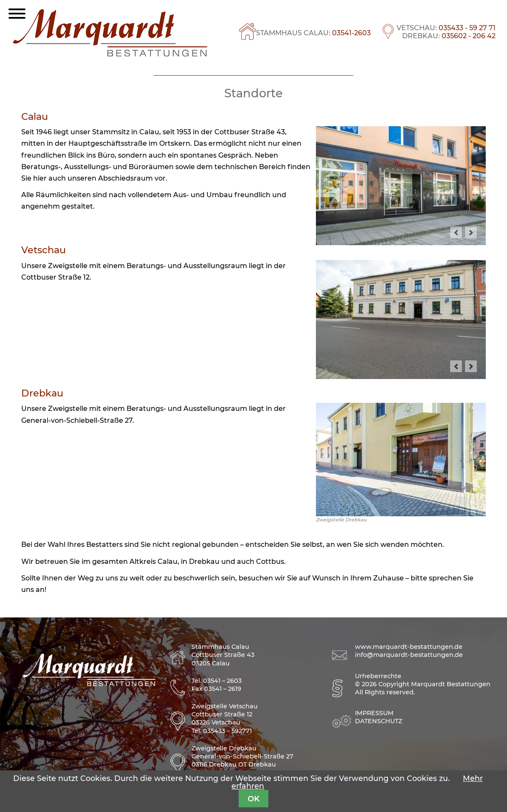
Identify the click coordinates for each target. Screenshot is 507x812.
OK (253, 799)
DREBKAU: (449, 36)
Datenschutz (379, 721)
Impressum (374, 713)
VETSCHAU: (446, 28)
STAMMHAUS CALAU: (313, 33)
